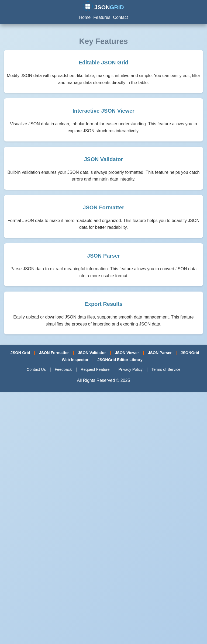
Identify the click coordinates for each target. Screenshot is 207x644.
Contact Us (36, 369)
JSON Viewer (127, 353)
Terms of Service (166, 369)
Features (102, 17)
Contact (120, 17)
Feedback (63, 369)
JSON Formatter (54, 353)
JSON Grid (20, 353)
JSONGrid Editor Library (120, 360)
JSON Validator (92, 353)
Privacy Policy (130, 369)
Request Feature (95, 369)
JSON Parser (160, 353)
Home (85, 17)
